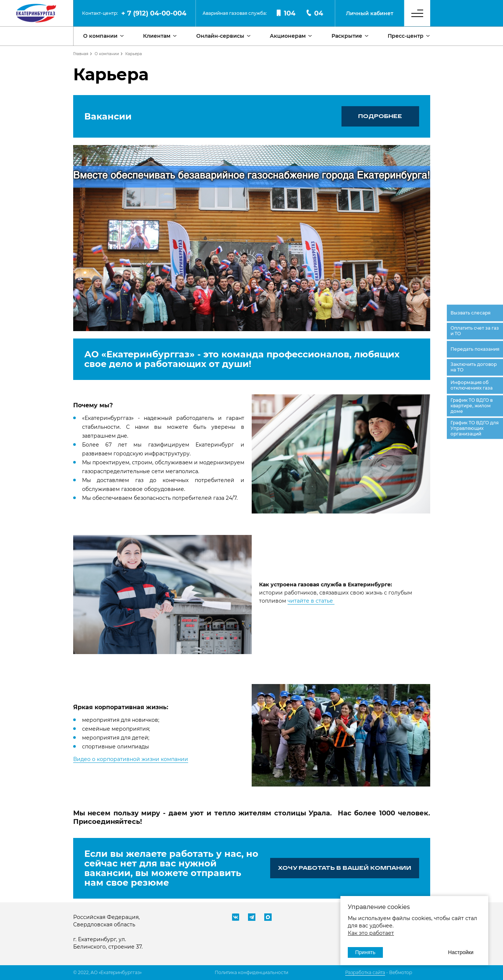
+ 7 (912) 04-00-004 (154, 13)
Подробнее (380, 116)
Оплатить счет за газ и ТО (475, 331)
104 (285, 13)
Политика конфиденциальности (251, 972)
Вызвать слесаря (470, 312)
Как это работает (371, 933)
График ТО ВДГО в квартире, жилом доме (472, 405)
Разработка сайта (365, 972)
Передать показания (475, 349)
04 (314, 13)
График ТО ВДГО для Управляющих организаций (475, 428)
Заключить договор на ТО (474, 367)
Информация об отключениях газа (472, 385)
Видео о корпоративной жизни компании (131, 759)
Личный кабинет (370, 13)
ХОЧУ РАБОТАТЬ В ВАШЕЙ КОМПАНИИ (345, 868)
